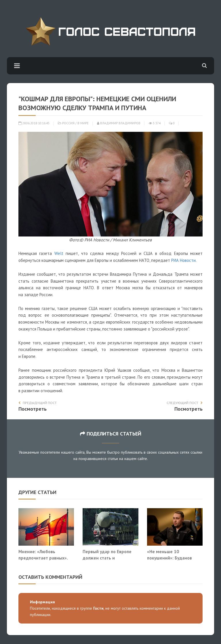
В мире (83, 123)
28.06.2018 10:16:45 (34, 123)
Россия (68, 123)
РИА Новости (183, 260)
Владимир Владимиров (119, 123)
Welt (59, 253)
